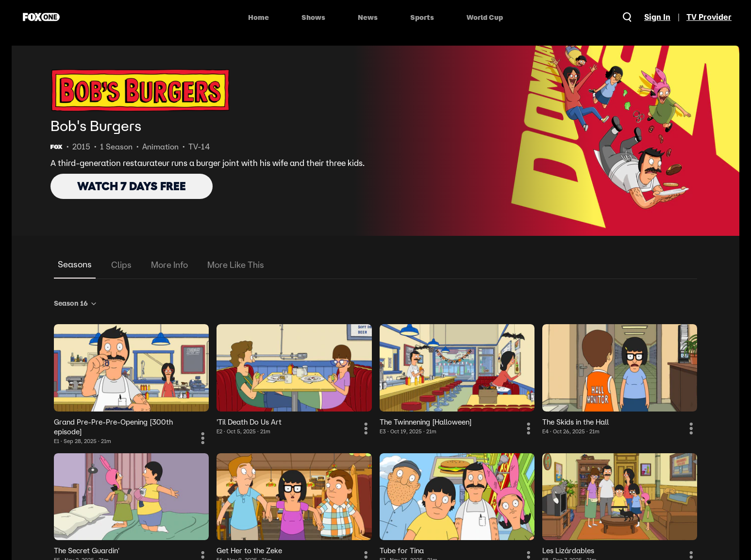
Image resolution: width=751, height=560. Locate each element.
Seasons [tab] (75, 264)
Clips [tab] (121, 265)
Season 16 (76, 303)
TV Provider (709, 17)
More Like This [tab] (236, 265)
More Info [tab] (169, 265)
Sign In (657, 17)
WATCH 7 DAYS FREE (132, 186)
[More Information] (203, 438)
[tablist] (375, 265)
